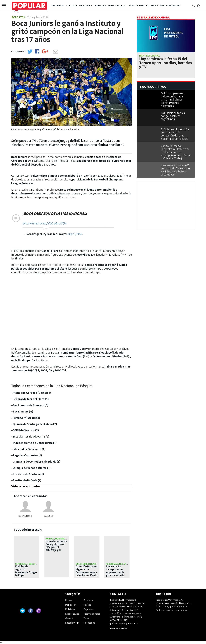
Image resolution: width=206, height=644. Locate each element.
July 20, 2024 (75, 234)
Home (69, 600)
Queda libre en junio (86, 564)
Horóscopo (173, 6)
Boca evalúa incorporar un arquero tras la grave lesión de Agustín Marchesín (115, 574)
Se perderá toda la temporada (32, 564)
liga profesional (150, 56)
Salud (141, 6)
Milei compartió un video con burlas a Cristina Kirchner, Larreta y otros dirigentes (173, 100)
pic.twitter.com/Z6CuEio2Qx (44, 223)
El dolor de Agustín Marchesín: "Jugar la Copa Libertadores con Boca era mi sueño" (26, 575)
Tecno (131, 6)
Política (71, 6)
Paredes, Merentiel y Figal (59, 539)
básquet (49, 516)
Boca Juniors (25, 516)
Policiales (85, 6)
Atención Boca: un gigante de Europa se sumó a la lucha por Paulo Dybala (87, 572)
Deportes (100, 6)
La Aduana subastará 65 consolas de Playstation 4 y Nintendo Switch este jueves (175, 170)
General (69, 618)
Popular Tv (71, 605)
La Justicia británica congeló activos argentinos (173, 116)
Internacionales (92, 614)
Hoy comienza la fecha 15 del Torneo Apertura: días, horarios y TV (166, 63)
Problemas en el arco (117, 564)
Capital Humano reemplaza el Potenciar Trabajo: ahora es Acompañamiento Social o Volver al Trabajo (176, 152)
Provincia (58, 6)
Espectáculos (117, 6)
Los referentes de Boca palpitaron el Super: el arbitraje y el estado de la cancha (56, 549)
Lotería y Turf (155, 6)
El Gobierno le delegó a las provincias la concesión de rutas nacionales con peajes (175, 134)
